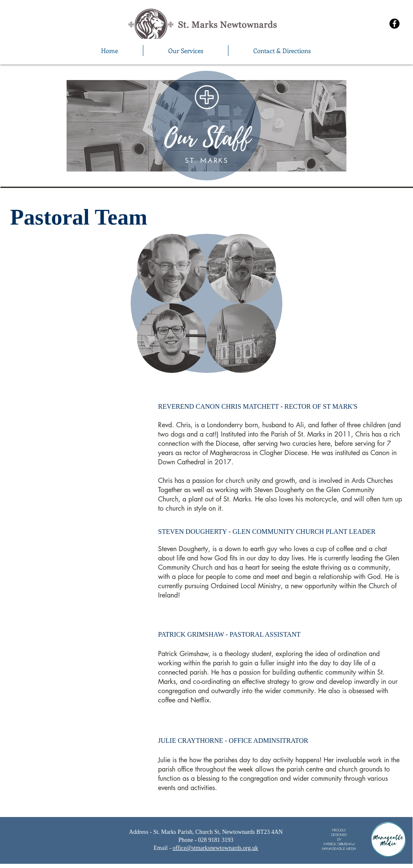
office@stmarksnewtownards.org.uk (216, 848)
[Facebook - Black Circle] (394, 24)
